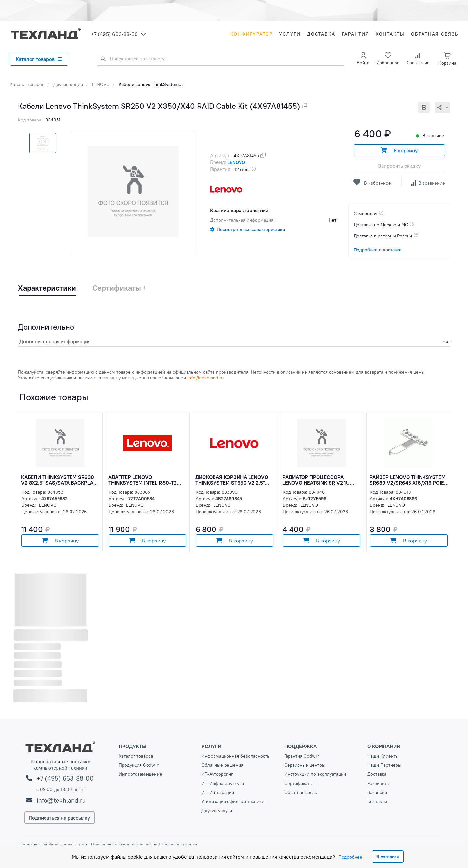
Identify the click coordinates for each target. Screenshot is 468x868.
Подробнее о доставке (378, 250)
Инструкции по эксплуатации (315, 774)
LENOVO (101, 84)
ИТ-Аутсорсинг (217, 774)
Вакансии (377, 792)
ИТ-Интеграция (218, 792)
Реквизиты (379, 783)
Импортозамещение (140, 774)
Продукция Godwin (139, 765)
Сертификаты (299, 783)
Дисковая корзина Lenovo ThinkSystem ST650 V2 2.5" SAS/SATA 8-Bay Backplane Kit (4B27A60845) (235, 480)
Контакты (390, 34)
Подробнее (350, 857)
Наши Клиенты (383, 756)
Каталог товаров (39, 59)
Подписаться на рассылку (59, 818)
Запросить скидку (399, 166)
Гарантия (356, 34)
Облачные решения (222, 765)
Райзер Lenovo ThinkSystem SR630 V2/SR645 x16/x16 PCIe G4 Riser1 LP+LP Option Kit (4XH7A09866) (408, 480)
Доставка (321, 34)
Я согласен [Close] (388, 857)
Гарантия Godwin (302, 756)
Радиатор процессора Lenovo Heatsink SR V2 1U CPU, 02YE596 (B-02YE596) (316, 480)
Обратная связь (435, 34)
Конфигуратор (252, 34)
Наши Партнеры (384, 765)
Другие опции (68, 84)
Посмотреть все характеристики (251, 229)
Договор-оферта (179, 845)
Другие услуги (217, 811)
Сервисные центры (305, 765)
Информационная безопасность (236, 756)
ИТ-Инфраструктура (223, 783)
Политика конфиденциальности (54, 845)
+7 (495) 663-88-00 (114, 34)
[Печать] (427, 107)
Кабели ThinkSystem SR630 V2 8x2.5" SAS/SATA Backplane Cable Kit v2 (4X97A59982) (60, 480)
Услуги (290, 34)
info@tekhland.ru (61, 800)
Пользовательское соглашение (124, 845)
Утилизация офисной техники (233, 801)
